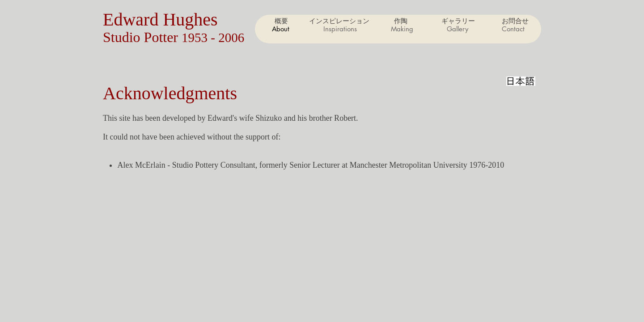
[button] (402, 29)
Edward (133, 19)
